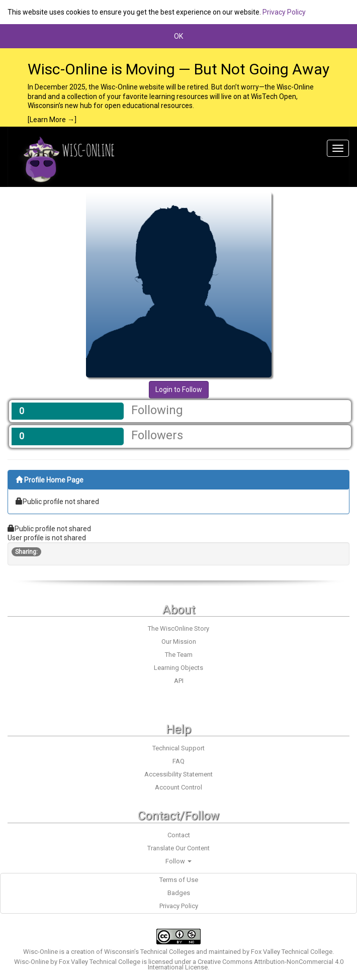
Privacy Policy (284, 12)
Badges (179, 893)
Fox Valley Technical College (292, 952)
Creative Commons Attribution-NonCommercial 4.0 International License (246, 964)
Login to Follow (179, 389)
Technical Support (178, 748)
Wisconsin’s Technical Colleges (149, 952)
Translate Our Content (178, 848)
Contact (179, 835)
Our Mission (179, 642)
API (179, 681)
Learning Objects (178, 668)
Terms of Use (179, 880)
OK (178, 36)
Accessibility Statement (178, 774)
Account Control (178, 787)
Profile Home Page (50, 480)
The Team (179, 655)
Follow (178, 861)
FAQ (178, 761)
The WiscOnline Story (178, 628)
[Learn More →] (52, 120)
